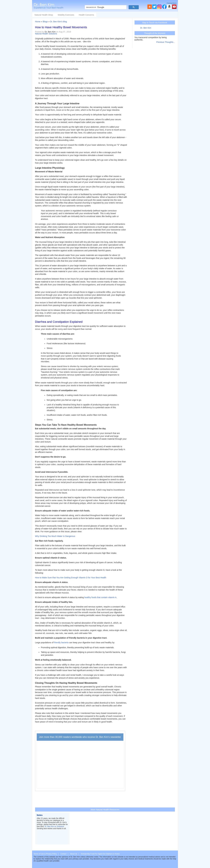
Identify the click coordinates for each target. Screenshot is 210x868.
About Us (74, 854)
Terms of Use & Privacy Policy (45, 854)
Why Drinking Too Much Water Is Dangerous (55, 536)
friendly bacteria (61, 643)
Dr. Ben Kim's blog (59, 22)
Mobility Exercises (88, 15)
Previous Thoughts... (166, 42)
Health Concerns (108, 15)
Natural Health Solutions (46, 34)
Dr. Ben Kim (146, 28)
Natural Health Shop (66, 15)
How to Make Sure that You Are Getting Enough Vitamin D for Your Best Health (71, 578)
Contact (63, 854)
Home (38, 22)
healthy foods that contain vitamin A (100, 597)
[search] (105, 7)
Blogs (45, 22)
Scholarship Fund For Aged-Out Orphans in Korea (100, 854)
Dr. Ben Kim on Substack (54, 826)
